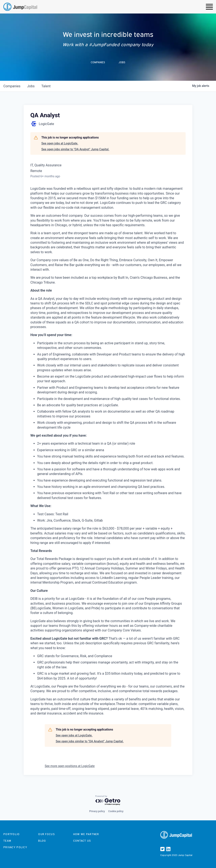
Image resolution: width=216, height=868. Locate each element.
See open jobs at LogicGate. (60, 143)
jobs (31, 86)
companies (12, 86)
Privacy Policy (15, 847)
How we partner (86, 834)
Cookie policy (116, 811)
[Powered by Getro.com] (108, 800)
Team (7, 841)
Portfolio (12, 834)
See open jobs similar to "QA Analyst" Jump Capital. (75, 149)
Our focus (47, 834)
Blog (42, 841)
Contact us (82, 841)
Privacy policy (97, 811)
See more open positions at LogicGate (70, 766)
